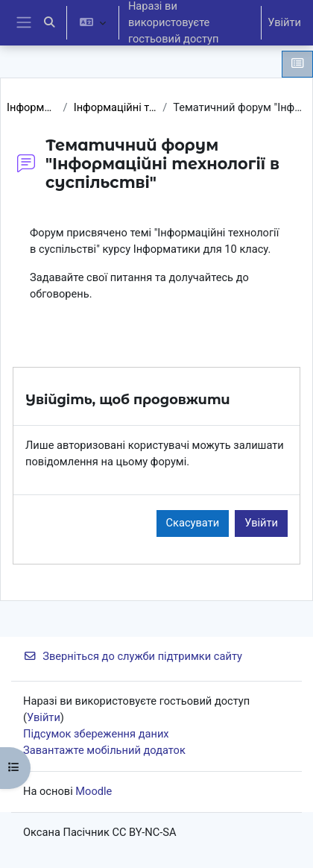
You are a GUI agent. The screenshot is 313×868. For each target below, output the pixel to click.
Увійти (284, 22)
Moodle (94, 791)
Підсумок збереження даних (96, 734)
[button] (49, 23)
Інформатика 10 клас (32, 107)
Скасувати (193, 523)
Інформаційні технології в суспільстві (115, 107)
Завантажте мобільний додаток (104, 750)
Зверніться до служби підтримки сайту (133, 656)
